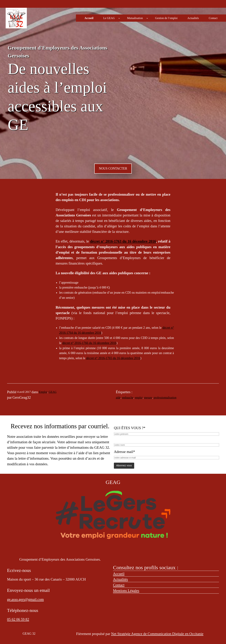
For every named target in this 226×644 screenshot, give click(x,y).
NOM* (119, 439)
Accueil (119, 574)
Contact (119, 585)
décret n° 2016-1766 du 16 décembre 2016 (89, 343)
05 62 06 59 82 (18, 619)
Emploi (43, 392)
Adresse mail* (124, 452)
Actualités (120, 579)
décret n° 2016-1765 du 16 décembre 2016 (113, 358)
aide (118, 398)
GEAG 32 (29, 634)
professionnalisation (165, 398)
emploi (139, 398)
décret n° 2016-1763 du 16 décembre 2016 (123, 241)
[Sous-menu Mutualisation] (147, 18)
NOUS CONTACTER (113, 168)
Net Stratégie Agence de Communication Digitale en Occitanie (157, 634)
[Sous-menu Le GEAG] (119, 18)
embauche (128, 398)
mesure (148, 398)
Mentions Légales (126, 591)
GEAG (53, 392)
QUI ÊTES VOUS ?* (130, 428)
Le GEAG (109, 18)
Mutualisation (135, 18)
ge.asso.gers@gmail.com (25, 599)
